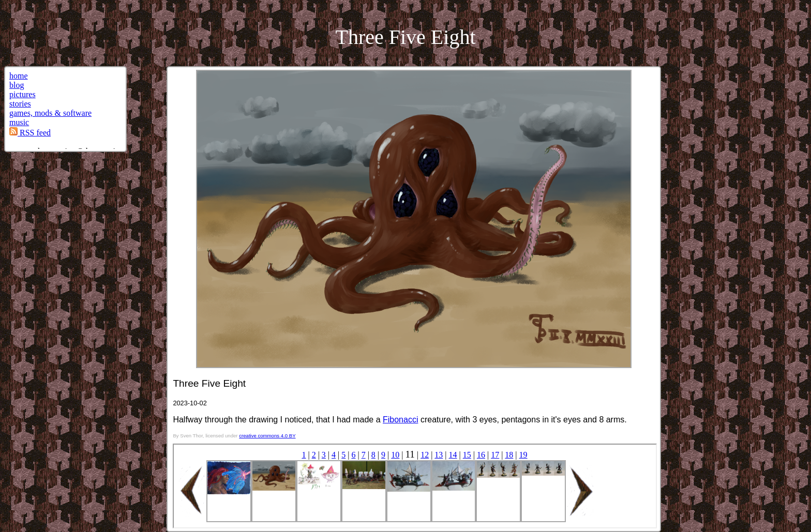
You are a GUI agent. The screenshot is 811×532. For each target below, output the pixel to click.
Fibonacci (400, 420)
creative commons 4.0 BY (267, 436)
